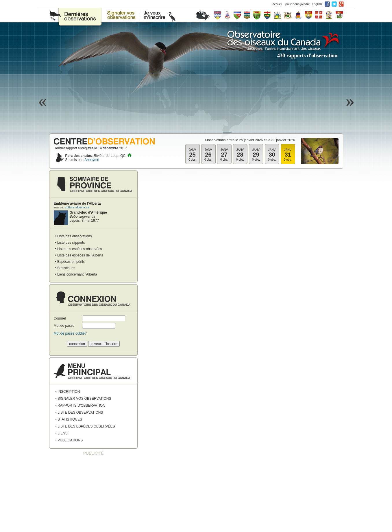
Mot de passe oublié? (70, 333)
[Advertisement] (93, 494)
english (317, 4)
